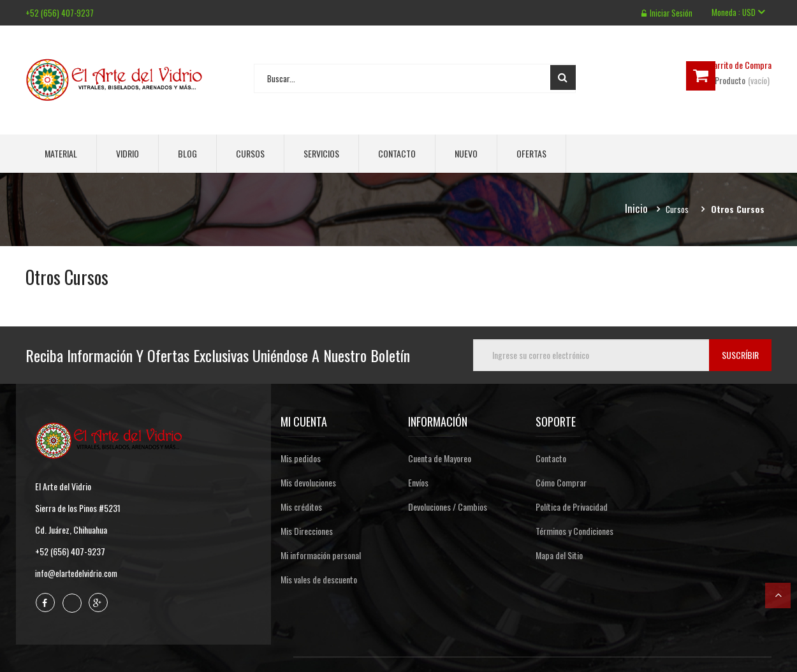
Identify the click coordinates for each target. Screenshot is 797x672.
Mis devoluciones (308, 482)
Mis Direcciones (307, 531)
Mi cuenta (304, 421)
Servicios (321, 153)
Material (61, 153)
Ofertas (531, 153)
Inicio (636, 209)
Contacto (397, 153)
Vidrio (128, 153)
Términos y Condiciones (574, 531)
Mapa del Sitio (559, 555)
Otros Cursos (70, 276)
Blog (187, 153)
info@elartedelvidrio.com (78, 573)
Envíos (418, 482)
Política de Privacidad (572, 507)
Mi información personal (321, 555)
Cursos (250, 153)
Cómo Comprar (561, 482)
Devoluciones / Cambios (448, 507)
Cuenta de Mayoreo (440, 458)
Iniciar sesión (666, 13)
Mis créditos (301, 507)
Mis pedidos (301, 458)
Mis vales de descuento (319, 579)
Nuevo (466, 153)
